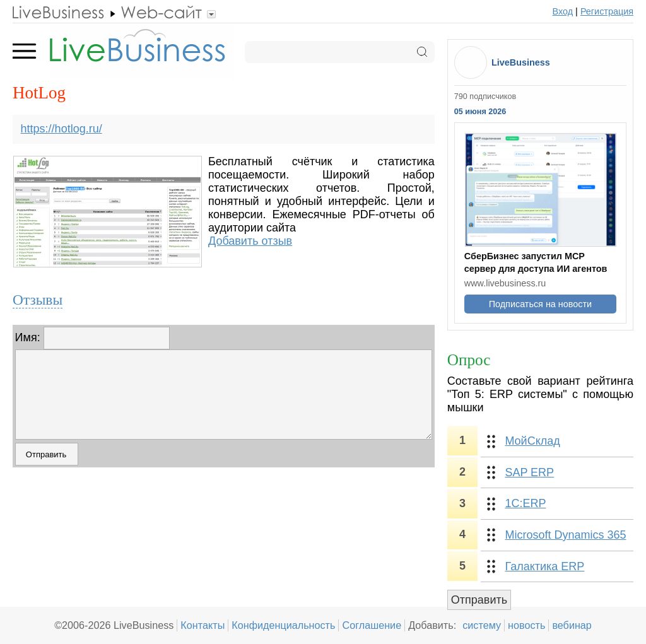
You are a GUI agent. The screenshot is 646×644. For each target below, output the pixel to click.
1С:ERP (525, 503)
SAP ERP (529, 472)
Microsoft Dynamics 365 (565, 535)
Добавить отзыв (250, 241)
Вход (563, 11)
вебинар (572, 625)
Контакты (203, 625)
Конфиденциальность (283, 625)
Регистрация (607, 11)
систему (482, 625)
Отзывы (38, 300)
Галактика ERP (544, 566)
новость (526, 625)
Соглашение (372, 625)
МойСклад (532, 441)
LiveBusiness (521, 62)
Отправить (479, 600)
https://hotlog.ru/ (62, 129)
